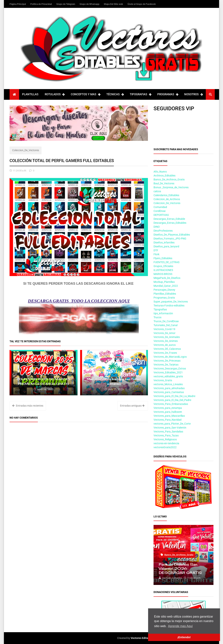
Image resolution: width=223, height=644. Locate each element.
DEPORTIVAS (161, 215)
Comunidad (160, 207)
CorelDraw (160, 211)
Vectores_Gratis (163, 380)
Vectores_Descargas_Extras (170, 369)
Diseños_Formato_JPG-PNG (170, 239)
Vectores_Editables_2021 (168, 372)
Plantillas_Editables (165, 294)
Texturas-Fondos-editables (169, 305)
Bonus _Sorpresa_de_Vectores (171, 187)
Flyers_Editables (163, 258)
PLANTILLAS (30, 94)
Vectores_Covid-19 (164, 329)
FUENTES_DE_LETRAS (166, 262)
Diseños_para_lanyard (166, 246)
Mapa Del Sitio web (114, 4)
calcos (157, 191)
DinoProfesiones (163, 231)
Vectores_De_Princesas (167, 361)
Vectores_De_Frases (165, 353)
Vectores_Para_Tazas (166, 435)
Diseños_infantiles (164, 242)
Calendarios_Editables (166, 195)
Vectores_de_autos (165, 345)
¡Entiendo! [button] (184, 637)
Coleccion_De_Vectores (26, 150)
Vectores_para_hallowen (168, 412)
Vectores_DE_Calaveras (167, 349)
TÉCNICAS (115, 94)
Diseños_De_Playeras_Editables (172, 235)
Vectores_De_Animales (167, 337)
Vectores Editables (142, 638)
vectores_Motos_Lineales (168, 384)
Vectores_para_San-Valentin (170, 428)
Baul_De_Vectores (164, 183)
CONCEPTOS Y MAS (85, 94)
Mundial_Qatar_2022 (166, 286)
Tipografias (160, 309)
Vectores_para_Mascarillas (169, 416)
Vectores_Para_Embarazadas (171, 404)
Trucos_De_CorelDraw (166, 321)
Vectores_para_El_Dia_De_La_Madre (174, 396)
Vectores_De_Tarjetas (166, 365)
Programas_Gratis (164, 298)
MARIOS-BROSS (163, 274)
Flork (156, 254)
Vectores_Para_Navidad (167, 420)
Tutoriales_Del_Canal (166, 325)
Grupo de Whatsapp (90, 4)
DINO (157, 227)
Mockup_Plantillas (164, 282)
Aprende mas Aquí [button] (180, 626)
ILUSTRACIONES (163, 270)
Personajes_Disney (164, 290)
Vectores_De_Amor (164, 333)
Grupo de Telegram (66, 4)
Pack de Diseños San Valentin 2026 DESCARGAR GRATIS (180, 568)
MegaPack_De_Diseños (167, 278)
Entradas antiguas (132, 406)
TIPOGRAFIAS (140, 94)
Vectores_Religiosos (165, 439)
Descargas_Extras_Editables (170, 223)
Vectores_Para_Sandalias (168, 432)
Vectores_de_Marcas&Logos (170, 357)
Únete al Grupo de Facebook (142, 4)
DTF (156, 250)
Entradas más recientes (28, 406)
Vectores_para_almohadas (169, 388)
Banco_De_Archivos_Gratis (169, 179)
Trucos (157, 317)
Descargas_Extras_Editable (169, 219)
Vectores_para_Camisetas (169, 392)
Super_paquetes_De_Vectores (171, 302)
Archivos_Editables (164, 176)
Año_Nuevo (160, 172)
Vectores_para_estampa (168, 408)
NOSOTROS (193, 94)
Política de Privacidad (41, 4)
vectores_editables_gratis (168, 376)
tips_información (163, 313)
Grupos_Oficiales (163, 266)
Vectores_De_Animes (166, 341)
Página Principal (18, 4)
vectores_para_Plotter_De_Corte (172, 424)
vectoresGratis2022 (165, 447)
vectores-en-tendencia (166, 443)
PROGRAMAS (168, 94)
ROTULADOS (55, 94)
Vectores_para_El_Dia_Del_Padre (172, 400)
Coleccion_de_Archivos (167, 199)
